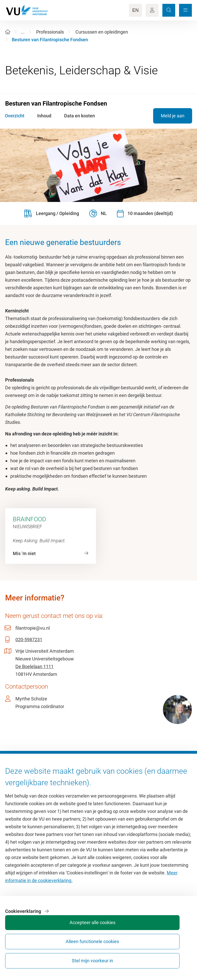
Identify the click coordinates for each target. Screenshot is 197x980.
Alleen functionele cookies (134, 956)
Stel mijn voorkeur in (172, 956)
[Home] (8, 32)
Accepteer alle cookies (95, 956)
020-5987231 (29, 640)
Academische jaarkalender (128, 789)
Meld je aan (172, 116)
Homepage (16, 789)
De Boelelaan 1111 (35, 666)
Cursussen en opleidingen (102, 32)
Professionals (50, 32)
